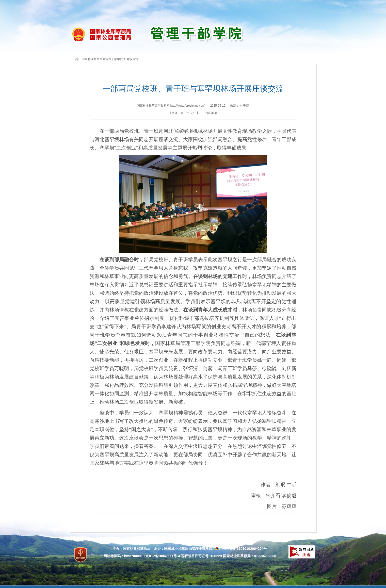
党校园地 (132, 59)
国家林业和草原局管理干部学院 (102, 59)
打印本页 (211, 113)
